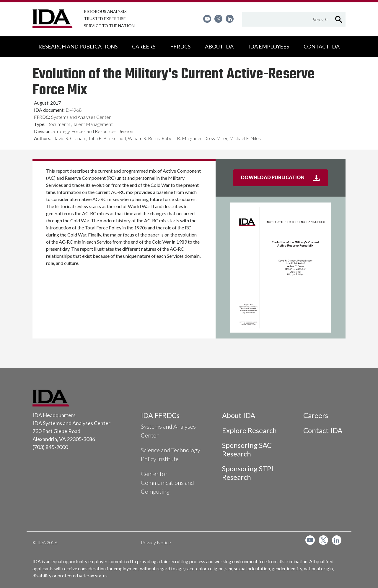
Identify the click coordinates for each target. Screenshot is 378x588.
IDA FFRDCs (160, 415)
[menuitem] (207, 19)
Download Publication (284, 180)
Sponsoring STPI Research (248, 473)
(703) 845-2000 (50, 447)
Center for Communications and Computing (167, 482)
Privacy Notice (156, 542)
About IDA (239, 415)
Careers (316, 415)
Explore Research (249, 430)
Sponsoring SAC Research (247, 449)
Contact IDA (323, 430)
